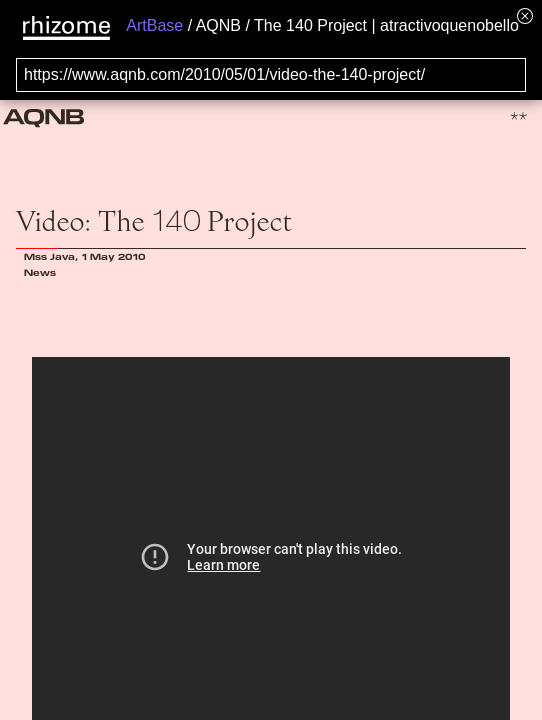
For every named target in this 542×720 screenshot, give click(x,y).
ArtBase (154, 25)
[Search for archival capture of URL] (271, 75)
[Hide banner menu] (525, 15)
